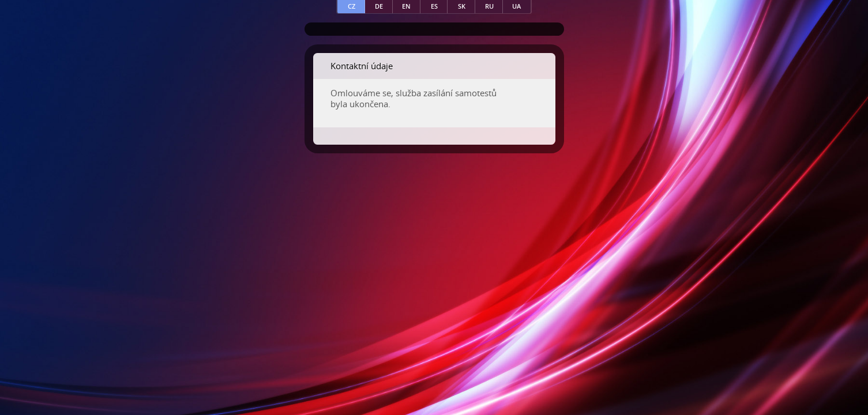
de (379, 6)
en (406, 6)
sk (462, 6)
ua (516, 6)
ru (489, 6)
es (434, 6)
